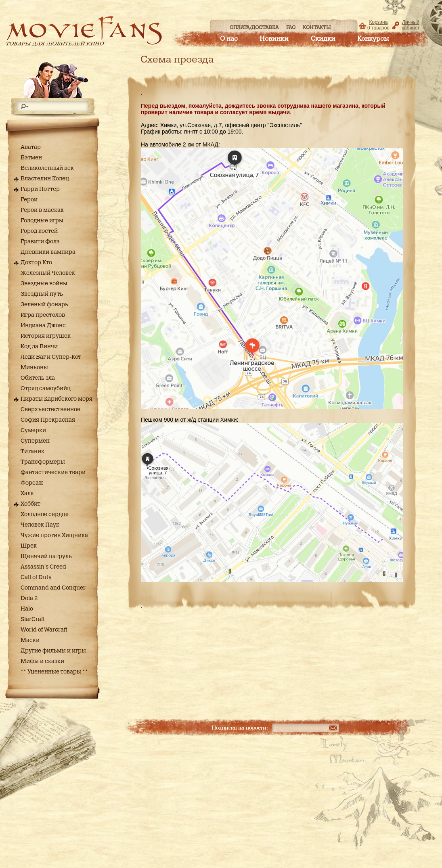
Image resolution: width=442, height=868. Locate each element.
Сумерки (33, 431)
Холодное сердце (45, 515)
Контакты (317, 27)
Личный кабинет (411, 25)
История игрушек (46, 336)
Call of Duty (36, 577)
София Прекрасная (48, 420)
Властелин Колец (45, 179)
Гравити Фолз (40, 242)
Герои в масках (42, 210)
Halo (27, 609)
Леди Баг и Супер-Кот (51, 357)
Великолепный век (47, 168)
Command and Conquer (53, 588)
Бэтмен (31, 158)
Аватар (31, 147)
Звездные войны (44, 284)
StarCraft (32, 619)
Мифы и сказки (42, 661)
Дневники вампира (48, 252)
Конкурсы (373, 39)
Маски (30, 640)
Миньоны (34, 368)
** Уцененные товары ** (54, 672)
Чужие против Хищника (54, 535)
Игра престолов (43, 315)
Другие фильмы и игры (53, 651)
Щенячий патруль (46, 556)
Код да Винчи (39, 347)
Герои (29, 200)
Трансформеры (43, 462)
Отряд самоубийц (46, 389)
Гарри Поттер (40, 189)
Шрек (29, 546)
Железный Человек (48, 273)
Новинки (274, 39)
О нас (229, 39)
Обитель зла (38, 378)
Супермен (35, 441)
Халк (27, 494)
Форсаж (32, 483)
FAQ (291, 27)
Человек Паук (40, 525)
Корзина (378, 25)
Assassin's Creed (43, 567)
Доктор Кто (36, 263)
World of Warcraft (44, 630)
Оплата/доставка (254, 27)
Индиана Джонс (43, 326)
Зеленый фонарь (44, 305)
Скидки (323, 39)
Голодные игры (42, 221)
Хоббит (30, 504)
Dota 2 (29, 598)
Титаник (32, 452)
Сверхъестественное (50, 410)
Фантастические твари (53, 473)
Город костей (39, 231)
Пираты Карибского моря (57, 399)
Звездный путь (42, 294)
